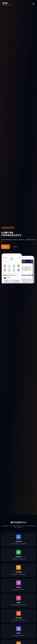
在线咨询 (15, 247)
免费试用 (6, 247)
